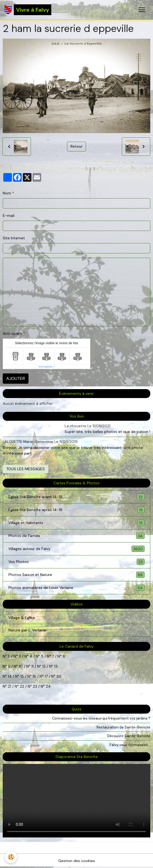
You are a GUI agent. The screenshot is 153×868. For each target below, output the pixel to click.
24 (48, 686)
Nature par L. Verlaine (27, 630)
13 (56, 666)
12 (44, 666)
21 (10, 686)
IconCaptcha (45, 367)
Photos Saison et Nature (76, 575)
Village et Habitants (76, 523)
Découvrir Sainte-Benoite (129, 736)
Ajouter (16, 378)
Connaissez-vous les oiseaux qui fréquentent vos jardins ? (101, 718)
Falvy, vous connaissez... (130, 745)
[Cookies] (11, 857)
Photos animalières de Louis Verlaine (76, 588)
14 (10, 676)
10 (20, 666)
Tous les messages (25, 469)
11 (32, 666)
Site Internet (14, 238)
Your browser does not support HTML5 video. (76, 801)
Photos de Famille (76, 536)
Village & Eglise (22, 618)
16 (34, 676)
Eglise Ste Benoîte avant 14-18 (76, 497)
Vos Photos (76, 562)
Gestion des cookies (77, 861)
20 (58, 676)
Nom (7, 193)
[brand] (28, 10)
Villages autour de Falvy (76, 549)
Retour (76, 146)
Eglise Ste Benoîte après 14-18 (76, 510)
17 (46, 676)
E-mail (9, 216)
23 (35, 686)
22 (21, 686)
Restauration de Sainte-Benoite (123, 727)
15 (22, 676)
